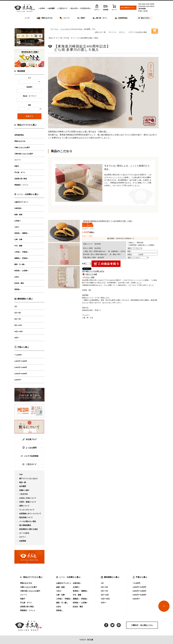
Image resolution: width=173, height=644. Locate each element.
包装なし (131, 243)
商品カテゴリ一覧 (55, 38)
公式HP (42, 8)
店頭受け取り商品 (21, 179)
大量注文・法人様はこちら (142, 625)
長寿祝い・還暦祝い (21, 233)
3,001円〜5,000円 (21, 374)
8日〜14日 (18, 325)
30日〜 (17, 338)
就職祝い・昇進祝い (21, 258)
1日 (16, 306)
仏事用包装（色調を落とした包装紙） (141, 245)
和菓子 (17, 166)
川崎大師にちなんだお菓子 (24, 154)
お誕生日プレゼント (21, 202)
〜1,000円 (18, 355)
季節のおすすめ (20, 141)
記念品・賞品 (19, 283)
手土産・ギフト (20, 172)
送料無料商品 (19, 135)
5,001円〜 (18, 380)
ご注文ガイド (63, 8)
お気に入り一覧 (100, 32)
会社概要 (52, 8)
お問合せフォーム (129, 8)
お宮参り (18, 221)
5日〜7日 (18, 319)
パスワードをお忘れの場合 (138, 32)
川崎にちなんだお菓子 (22, 147)
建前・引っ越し (20, 264)
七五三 (17, 227)
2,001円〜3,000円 (21, 367)
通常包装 (139, 243)
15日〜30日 (19, 332)
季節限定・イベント (21, 185)
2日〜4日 (18, 313)
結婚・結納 (18, 215)
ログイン (122, 32)
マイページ (112, 32)
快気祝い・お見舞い (21, 271)
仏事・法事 (18, 239)
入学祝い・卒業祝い (21, 252)
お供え (17, 277)
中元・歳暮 (18, 246)
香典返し (18, 289)
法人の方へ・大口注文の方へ (81, 8)
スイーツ (18, 160)
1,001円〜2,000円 (21, 361)
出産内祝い (18, 208)
